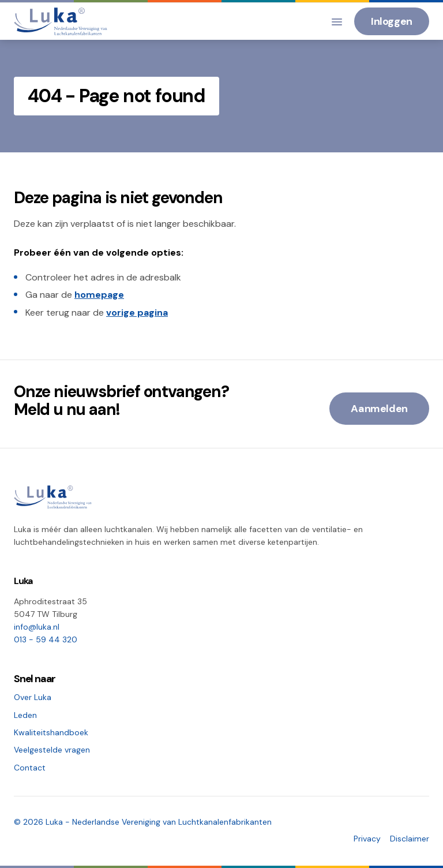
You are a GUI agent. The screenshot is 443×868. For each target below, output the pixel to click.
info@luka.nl (37, 627)
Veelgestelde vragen (52, 750)
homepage (99, 295)
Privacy (367, 839)
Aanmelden (379, 409)
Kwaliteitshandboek (51, 732)
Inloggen (392, 21)
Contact (30, 768)
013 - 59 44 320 (46, 639)
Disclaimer (410, 839)
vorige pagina (137, 313)
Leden (25, 715)
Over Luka (33, 697)
